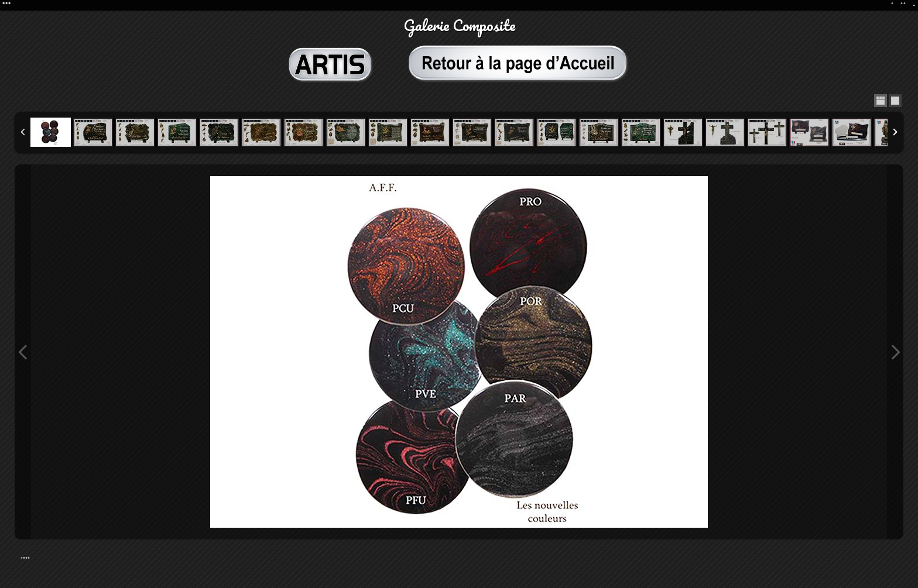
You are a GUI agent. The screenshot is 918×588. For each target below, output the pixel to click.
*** (26, 559)
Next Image (895, 352)
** (903, 5)
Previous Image (23, 352)
